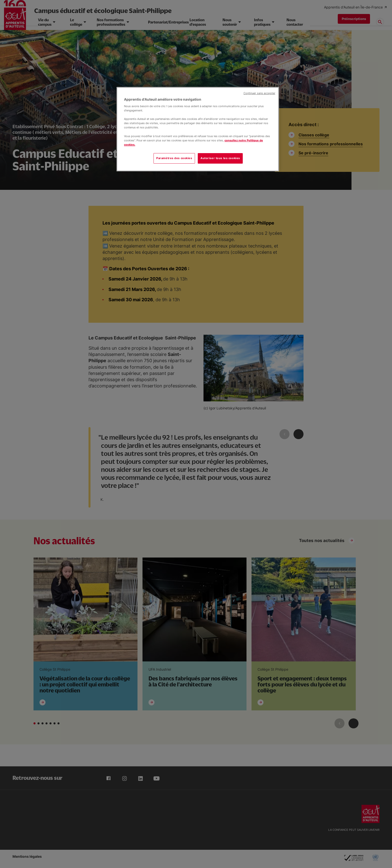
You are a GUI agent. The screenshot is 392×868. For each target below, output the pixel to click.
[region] (198, 129)
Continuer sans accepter (259, 93)
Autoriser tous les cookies (220, 158)
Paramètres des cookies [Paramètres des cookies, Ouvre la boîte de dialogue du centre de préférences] (174, 158)
